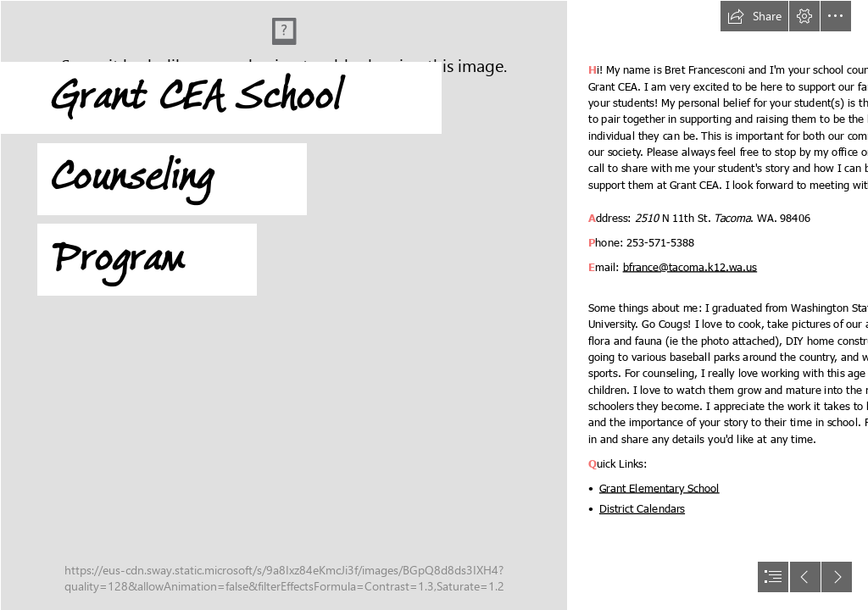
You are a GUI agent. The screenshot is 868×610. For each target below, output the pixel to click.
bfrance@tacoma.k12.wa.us (690, 266)
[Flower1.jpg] (283, 305)
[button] (754, 16)
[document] (434, 305)
